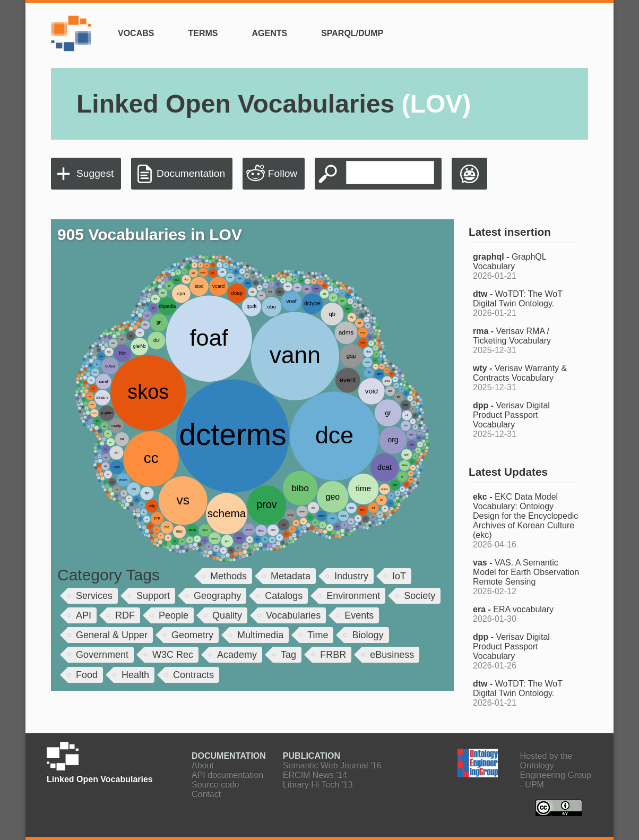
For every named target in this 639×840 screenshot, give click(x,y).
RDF (125, 615)
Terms (203, 33)
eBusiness (392, 655)
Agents (269, 33)
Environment (353, 596)
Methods (228, 576)
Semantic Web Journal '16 (332, 765)
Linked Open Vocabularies (274, 104)
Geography (217, 596)
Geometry (192, 635)
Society (420, 596)
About (203, 765)
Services (94, 596)
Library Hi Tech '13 (318, 785)
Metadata (291, 576)
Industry (351, 576)
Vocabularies (293, 615)
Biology (368, 635)
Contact (206, 794)
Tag (288, 655)
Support (153, 596)
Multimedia (260, 635)
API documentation (227, 775)
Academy (237, 655)
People (174, 615)
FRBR (333, 655)
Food (87, 675)
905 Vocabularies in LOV (150, 234)
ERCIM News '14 (315, 775)
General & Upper (112, 635)
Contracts (193, 675)
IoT (399, 576)
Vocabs (136, 33)
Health (135, 675)
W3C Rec (173, 655)
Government (102, 655)
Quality (227, 615)
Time (318, 635)
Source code (215, 785)
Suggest (95, 173)
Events (359, 615)
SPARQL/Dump (352, 33)
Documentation (191, 173)
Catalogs (284, 596)
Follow (283, 173)
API (84, 615)
